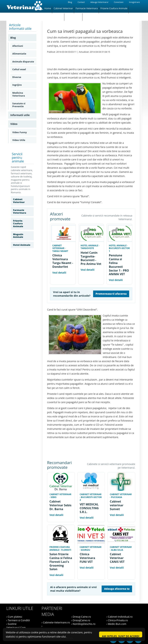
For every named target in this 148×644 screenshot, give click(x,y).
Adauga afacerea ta (117, 589)
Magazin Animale (54, 16)
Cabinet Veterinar (63, 8)
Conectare (119, 2)
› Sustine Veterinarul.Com (16, 626)
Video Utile (19, 140)
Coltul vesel (19, 69)
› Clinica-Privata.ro (117, 620)
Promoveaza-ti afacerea (111, 294)
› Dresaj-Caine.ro (81, 617)
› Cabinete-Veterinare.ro (56, 622)
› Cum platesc (14, 617)
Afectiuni (18, 46)
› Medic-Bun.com (116, 624)
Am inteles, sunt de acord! (121, 636)
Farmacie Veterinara (87, 8)
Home (48, 8)
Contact (81, 2)
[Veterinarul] (25, 6)
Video (14, 124)
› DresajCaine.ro (81, 620)
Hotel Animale (73, 16)
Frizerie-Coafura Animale (18, 223)
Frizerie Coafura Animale (114, 8)
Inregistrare (134, 2)
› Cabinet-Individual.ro (120, 617)
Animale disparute (23, 62)
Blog (70, 2)
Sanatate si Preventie (19, 105)
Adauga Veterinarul (99, 2)
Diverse (17, 77)
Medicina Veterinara (19, 94)
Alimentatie (19, 54)
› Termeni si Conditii (18, 620)
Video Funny (20, 132)
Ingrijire (17, 85)
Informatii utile (20, 115)
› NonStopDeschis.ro (83, 624)
